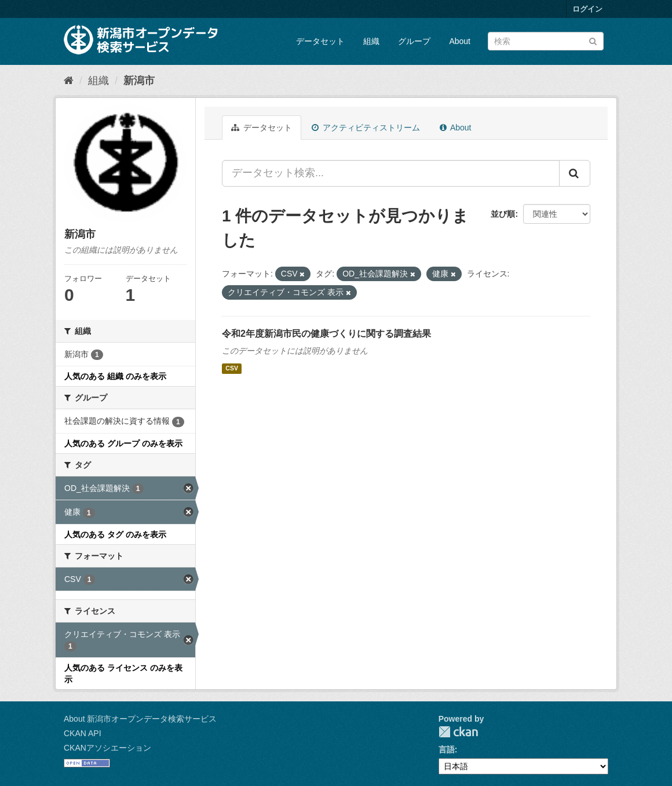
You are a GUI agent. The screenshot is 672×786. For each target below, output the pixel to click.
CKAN (458, 732)
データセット (320, 41)
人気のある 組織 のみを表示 (115, 376)
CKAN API (83, 733)
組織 (371, 41)
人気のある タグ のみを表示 (115, 534)
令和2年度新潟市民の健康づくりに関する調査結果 (326, 334)
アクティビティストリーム (366, 128)
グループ (414, 41)
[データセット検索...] (391, 173)
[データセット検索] (546, 41)
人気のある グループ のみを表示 (123, 443)
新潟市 (139, 81)
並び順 (503, 214)
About (460, 41)
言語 (447, 749)
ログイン (587, 9)
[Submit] (593, 40)
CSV (232, 369)
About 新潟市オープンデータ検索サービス (140, 719)
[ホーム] (69, 81)
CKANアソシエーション (107, 748)
